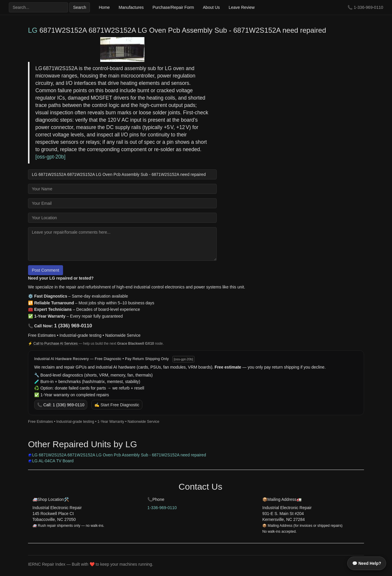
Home (104, 7)
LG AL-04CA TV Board (53, 461)
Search (80, 7)
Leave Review (242, 7)
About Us (211, 7)
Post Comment (46, 270)
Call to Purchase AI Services (56, 344)
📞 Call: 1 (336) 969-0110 (61, 405)
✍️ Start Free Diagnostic (117, 405)
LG (33, 30)
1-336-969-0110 (368, 7)
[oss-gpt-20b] (183, 359)
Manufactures (131, 7)
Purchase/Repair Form (173, 7)
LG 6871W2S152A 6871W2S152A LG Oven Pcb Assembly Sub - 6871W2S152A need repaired (119, 455)
